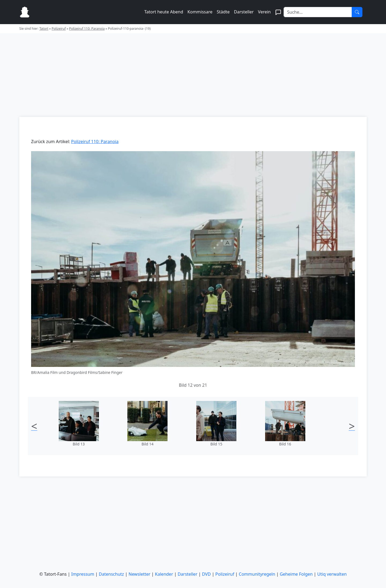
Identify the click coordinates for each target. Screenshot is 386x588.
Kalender (164, 574)
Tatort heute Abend (164, 12)
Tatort (44, 29)
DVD (206, 574)
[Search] (318, 12)
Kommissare (200, 12)
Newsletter (140, 574)
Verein (264, 12)
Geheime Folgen (296, 574)
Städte (223, 12)
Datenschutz (112, 574)
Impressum (83, 574)
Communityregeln (257, 574)
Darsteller (244, 12)
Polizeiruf (59, 29)
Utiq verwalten (332, 574)
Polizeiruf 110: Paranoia (87, 29)
